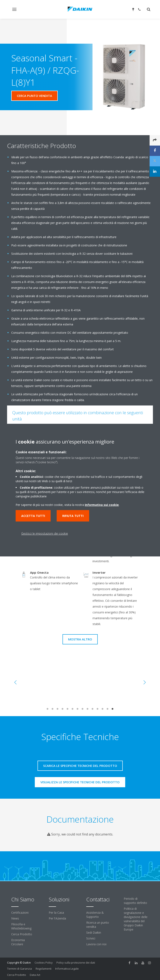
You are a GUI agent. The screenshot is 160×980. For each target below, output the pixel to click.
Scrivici (91, 938)
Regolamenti (44, 969)
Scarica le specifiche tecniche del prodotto (80, 766)
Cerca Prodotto (22, 934)
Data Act (35, 975)
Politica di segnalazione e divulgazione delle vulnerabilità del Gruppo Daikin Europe (136, 919)
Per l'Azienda (57, 918)
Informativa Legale (67, 969)
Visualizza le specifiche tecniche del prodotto (80, 782)
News (15, 918)
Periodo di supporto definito (135, 901)
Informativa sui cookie (102, 505)
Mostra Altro (80, 639)
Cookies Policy (44, 963)
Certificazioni (20, 913)
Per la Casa (56, 913)
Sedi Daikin (94, 932)
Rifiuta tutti (73, 516)
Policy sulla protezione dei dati (76, 963)
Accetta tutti (33, 516)
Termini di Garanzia (19, 969)
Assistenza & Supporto (95, 915)
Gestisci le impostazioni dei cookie (45, 533)
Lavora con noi (96, 944)
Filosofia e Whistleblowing (21, 926)
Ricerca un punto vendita (98, 925)
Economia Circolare (18, 942)
